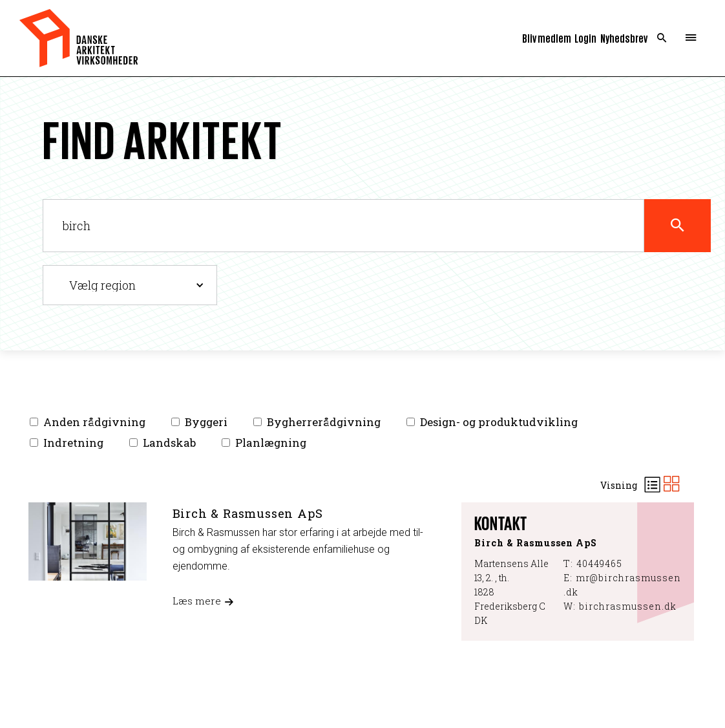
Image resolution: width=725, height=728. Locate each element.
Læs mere (197, 601)
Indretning (73, 443)
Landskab (169, 443)
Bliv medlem (547, 38)
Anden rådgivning (94, 422)
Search (662, 38)
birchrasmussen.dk (628, 606)
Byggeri (206, 422)
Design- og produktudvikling (499, 422)
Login (585, 38)
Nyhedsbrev (624, 38)
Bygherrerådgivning (324, 422)
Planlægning (271, 443)
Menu (691, 38)
